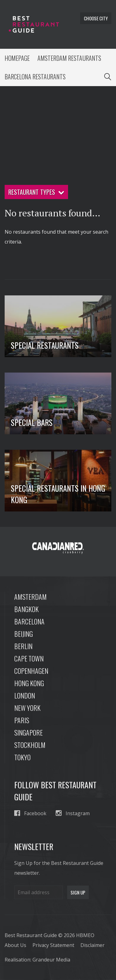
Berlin (23, 646)
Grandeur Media (51, 960)
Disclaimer (92, 945)
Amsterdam (30, 597)
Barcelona (29, 621)
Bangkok (26, 609)
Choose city (96, 18)
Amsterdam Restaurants (69, 58)
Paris (22, 720)
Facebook (30, 813)
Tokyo (22, 757)
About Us (15, 945)
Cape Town (29, 658)
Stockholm (30, 745)
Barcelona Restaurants (35, 77)
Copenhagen (31, 671)
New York (27, 708)
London (25, 695)
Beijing (24, 634)
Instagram (73, 813)
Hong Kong (29, 683)
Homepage (17, 58)
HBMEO (85, 935)
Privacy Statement (53, 945)
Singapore (28, 732)
